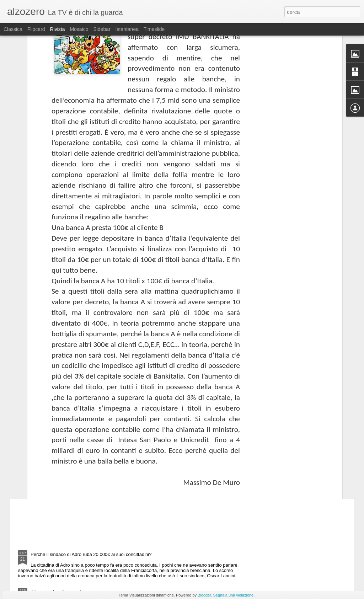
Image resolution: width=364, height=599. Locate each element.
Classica (13, 29)
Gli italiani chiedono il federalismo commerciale (90, 359)
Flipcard (36, 29)
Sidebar (102, 29)
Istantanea (127, 29)
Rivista (57, 29)
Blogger (204, 595)
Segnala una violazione (233, 595)
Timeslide (154, 29)
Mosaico (79, 29)
